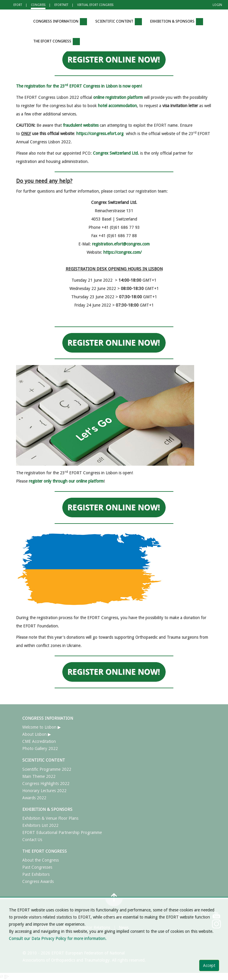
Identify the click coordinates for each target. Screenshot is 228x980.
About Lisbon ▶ (37, 734)
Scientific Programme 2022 (47, 769)
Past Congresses (37, 867)
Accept (209, 965)
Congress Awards (38, 881)
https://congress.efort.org (100, 134)
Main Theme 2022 (39, 776)
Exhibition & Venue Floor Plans (50, 818)
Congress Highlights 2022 (46, 784)
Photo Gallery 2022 (40, 749)
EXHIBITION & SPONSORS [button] (177, 22)
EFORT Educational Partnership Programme (62, 832)
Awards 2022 (34, 798)
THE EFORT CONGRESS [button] (57, 42)
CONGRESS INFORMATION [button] (60, 22)
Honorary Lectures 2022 (44, 791)
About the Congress (41, 860)
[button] (20, 22)
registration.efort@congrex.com (121, 244)
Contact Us (32, 840)
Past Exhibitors (36, 874)
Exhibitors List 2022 (40, 825)
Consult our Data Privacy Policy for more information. (58, 938)
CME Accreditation (39, 741)
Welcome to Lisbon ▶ (42, 727)
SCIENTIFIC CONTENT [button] (119, 22)
